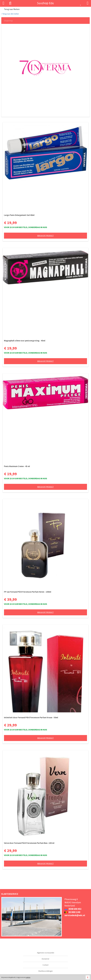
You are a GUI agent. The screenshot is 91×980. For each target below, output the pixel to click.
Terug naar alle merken (10, 14)
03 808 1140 (72, 912)
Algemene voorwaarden (46, 953)
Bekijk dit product (45, 236)
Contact (45, 965)
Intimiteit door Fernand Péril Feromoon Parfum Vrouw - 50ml (31, 717)
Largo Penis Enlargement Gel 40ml (19, 215)
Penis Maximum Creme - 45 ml (17, 466)
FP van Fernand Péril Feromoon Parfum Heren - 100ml (28, 592)
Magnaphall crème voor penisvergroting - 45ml (25, 341)
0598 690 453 (73, 909)
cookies (28, 977)
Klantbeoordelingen (46, 971)
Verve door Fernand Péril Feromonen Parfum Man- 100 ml (29, 843)
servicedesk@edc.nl (75, 915)
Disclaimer (45, 959)
